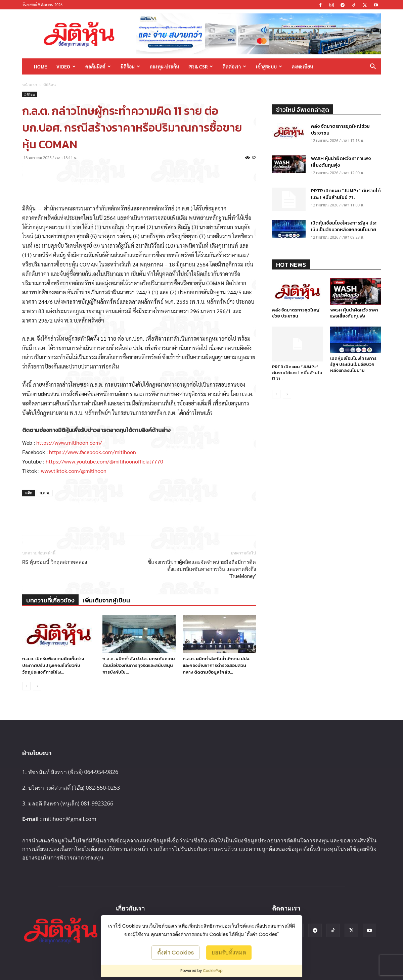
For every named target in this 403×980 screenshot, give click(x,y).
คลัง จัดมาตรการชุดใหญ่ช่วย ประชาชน (340, 130)
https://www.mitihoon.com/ (69, 443)
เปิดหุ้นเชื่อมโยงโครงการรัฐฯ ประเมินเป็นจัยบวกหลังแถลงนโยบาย (344, 226)
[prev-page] (26, 686)
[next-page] (37, 686)
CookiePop (213, 971)
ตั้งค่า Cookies (176, 952)
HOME (40, 66)
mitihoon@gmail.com (70, 819)
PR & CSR (201, 66)
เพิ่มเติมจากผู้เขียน (106, 600)
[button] (373, 67)
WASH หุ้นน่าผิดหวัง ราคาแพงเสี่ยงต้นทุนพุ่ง (341, 162)
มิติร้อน (130, 66)
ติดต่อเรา (234, 66)
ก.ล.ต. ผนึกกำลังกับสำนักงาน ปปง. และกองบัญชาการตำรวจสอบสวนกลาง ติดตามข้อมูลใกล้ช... (216, 665)
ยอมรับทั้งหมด (229, 952)
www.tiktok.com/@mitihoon (74, 471)
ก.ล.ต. (45, 493)
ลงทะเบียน (302, 66)
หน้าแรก (30, 85)
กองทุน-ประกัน (164, 66)
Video (66, 66)
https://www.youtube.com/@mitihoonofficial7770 (104, 461)
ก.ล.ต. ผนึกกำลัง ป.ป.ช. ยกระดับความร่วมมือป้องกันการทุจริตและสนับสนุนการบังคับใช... (139, 665)
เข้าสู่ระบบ (269, 66)
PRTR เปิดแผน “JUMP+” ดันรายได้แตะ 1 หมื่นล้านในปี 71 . (346, 194)
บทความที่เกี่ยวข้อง (50, 600)
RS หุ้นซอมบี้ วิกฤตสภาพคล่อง (55, 562)
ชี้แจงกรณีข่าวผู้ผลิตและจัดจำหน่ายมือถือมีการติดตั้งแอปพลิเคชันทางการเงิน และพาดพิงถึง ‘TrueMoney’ (202, 569)
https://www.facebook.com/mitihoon (93, 452)
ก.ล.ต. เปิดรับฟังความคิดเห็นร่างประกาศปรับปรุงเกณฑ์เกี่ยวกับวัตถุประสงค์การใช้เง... (53, 665)
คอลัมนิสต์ (98, 66)
